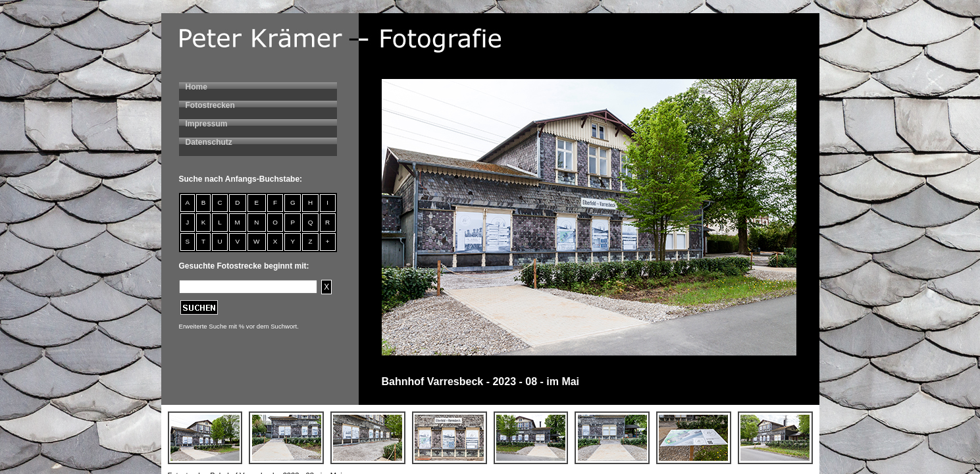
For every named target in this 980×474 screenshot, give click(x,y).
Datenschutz (209, 142)
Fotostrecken (210, 105)
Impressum (207, 124)
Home (196, 87)
